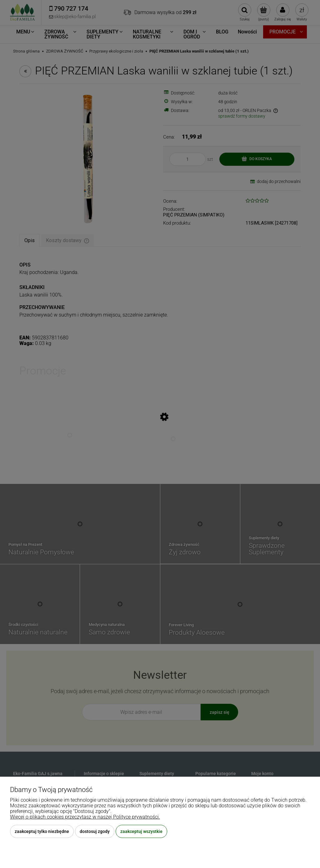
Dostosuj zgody (95, 831)
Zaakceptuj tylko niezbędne (42, 831)
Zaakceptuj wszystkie (141, 831)
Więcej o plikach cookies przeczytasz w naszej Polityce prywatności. (85, 817)
